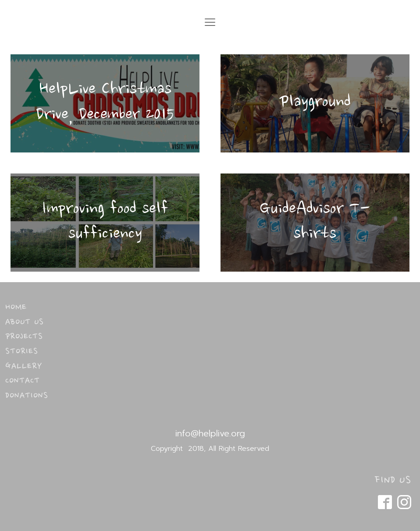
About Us (25, 322)
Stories (22, 352)
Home (16, 308)
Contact (23, 381)
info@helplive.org (210, 433)
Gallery (24, 367)
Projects (24, 337)
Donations (27, 396)
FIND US (393, 481)
